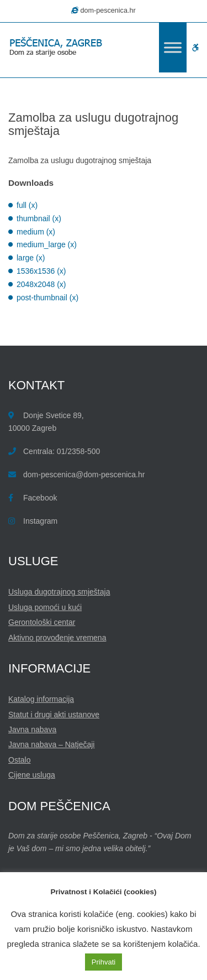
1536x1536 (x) (41, 271)
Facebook (40, 498)
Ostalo (19, 760)
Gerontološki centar (42, 622)
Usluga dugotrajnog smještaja (59, 592)
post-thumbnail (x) (47, 298)
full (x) (27, 205)
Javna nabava (32, 729)
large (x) (31, 258)
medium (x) (36, 232)
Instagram (40, 521)
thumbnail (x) (39, 218)
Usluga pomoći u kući (45, 607)
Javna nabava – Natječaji (51, 744)
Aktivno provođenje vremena (57, 638)
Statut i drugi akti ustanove (54, 715)
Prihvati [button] (104, 962)
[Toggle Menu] (173, 47)
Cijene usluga (32, 775)
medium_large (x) (47, 244)
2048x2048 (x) (41, 284)
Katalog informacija (41, 699)
